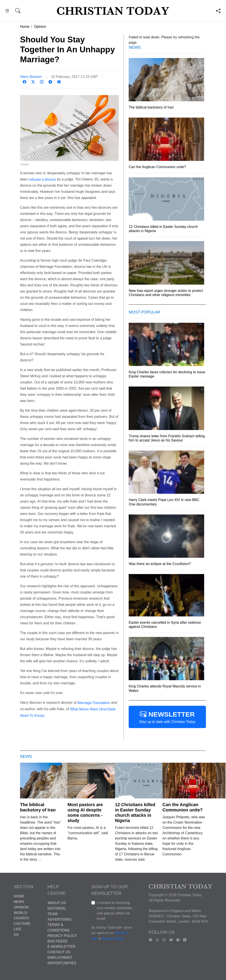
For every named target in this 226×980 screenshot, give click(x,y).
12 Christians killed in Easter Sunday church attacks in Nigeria (135, 813)
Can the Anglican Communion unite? (183, 807)
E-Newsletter (61, 947)
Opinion (40, 27)
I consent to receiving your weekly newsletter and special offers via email (115, 911)
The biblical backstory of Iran (38, 807)
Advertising (59, 919)
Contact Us (59, 952)
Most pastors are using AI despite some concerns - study (85, 813)
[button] (7, 11)
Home (25, 27)
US (16, 934)
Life (18, 929)
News (19, 902)
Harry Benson (31, 77)
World (20, 913)
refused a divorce (43, 179)
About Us (57, 903)
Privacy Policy (62, 936)
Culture (22, 924)
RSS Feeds (57, 941)
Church (21, 918)
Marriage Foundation (94, 703)
